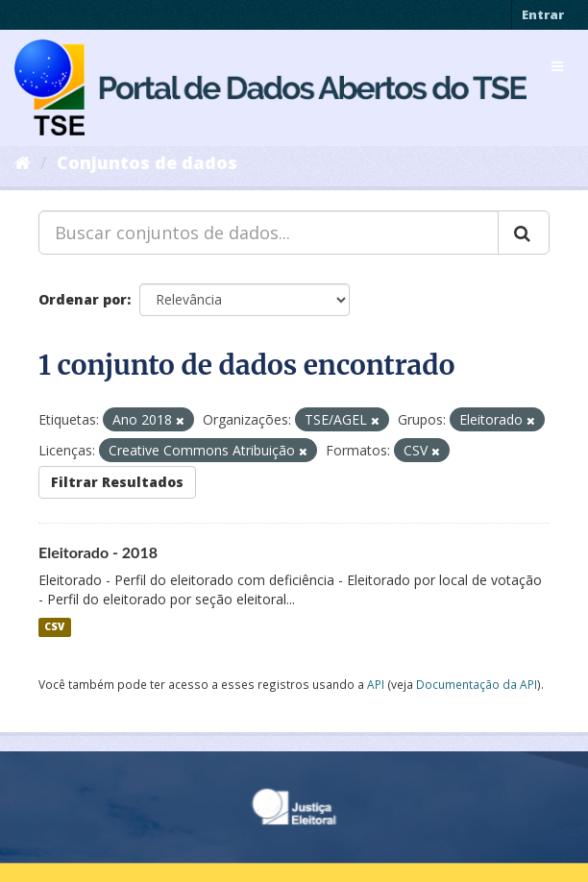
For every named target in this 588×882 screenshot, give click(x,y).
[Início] (23, 162)
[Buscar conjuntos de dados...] (269, 233)
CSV (54, 627)
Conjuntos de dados (147, 162)
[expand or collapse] (557, 66)
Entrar (543, 14)
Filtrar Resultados (117, 482)
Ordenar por (83, 299)
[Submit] (524, 233)
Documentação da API (477, 684)
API (376, 684)
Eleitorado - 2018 (98, 552)
